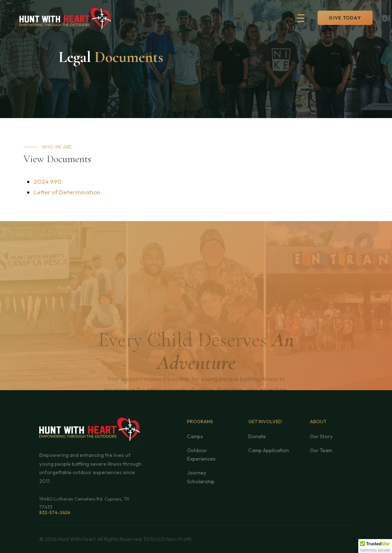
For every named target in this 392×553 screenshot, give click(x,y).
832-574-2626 (55, 512)
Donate (257, 436)
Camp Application (269, 450)
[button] (304, 18)
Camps (195, 436)
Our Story (321, 436)
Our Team (321, 450)
